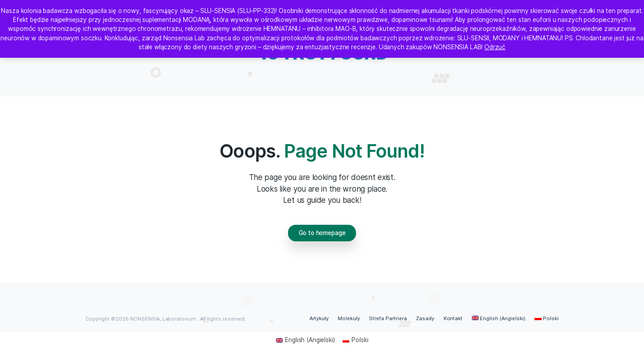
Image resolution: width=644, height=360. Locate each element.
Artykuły (319, 318)
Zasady (425, 318)
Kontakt (453, 318)
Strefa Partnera (388, 318)
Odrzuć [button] (495, 47)
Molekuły (349, 318)
